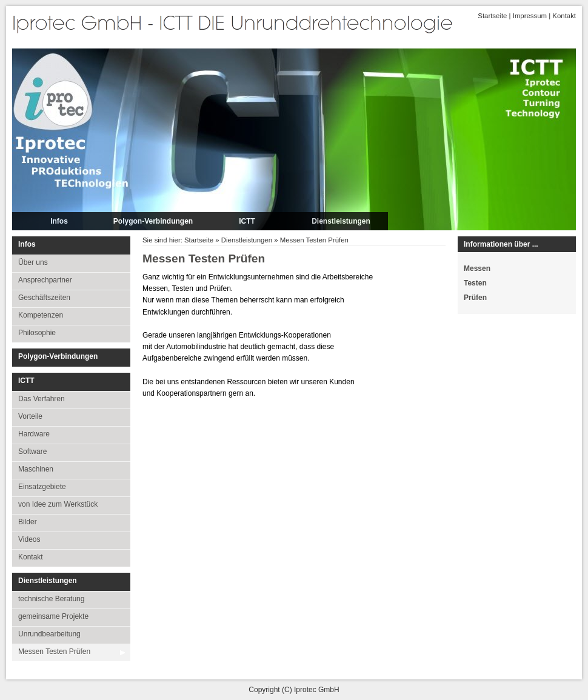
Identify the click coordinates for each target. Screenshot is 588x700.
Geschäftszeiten (44, 298)
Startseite (492, 16)
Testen (475, 283)
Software (32, 452)
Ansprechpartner (45, 280)
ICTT (247, 221)
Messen (477, 268)
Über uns (33, 262)
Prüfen (475, 298)
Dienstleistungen (341, 221)
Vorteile (30, 416)
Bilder (28, 522)
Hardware (34, 434)
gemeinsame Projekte (53, 616)
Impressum (530, 16)
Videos (29, 539)
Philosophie (37, 333)
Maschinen (36, 469)
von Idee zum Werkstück (58, 504)
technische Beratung (51, 599)
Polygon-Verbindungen (153, 221)
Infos (59, 221)
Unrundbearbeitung (49, 634)
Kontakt (564, 16)
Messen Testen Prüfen (54, 652)
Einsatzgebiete (42, 487)
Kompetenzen (41, 315)
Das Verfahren (42, 399)
